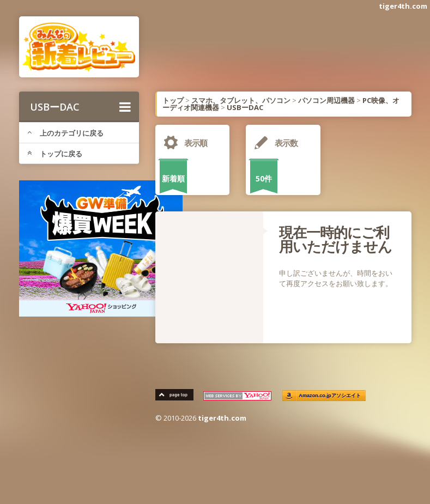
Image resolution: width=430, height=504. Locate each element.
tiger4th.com (403, 6)
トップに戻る (55, 154)
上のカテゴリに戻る (65, 133)
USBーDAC (80, 107)
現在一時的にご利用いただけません (335, 239)
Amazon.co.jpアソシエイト (330, 396)
